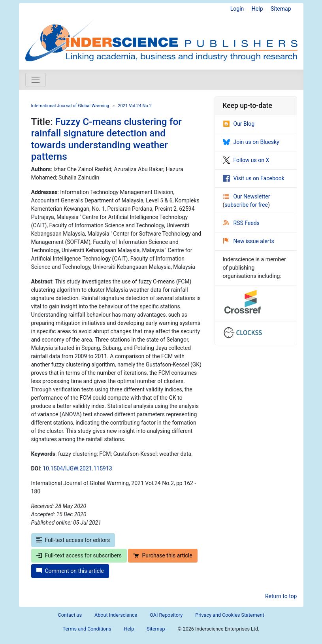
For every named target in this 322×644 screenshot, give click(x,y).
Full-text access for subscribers (79, 555)
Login (237, 9)
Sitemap (281, 9)
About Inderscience (116, 615)
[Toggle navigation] (36, 80)
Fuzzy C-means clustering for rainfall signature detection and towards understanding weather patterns (106, 139)
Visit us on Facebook (254, 178)
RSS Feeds (241, 223)
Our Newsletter (247, 196)
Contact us (70, 615)
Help (257, 9)
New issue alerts (249, 241)
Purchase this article (163, 555)
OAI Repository (166, 615)
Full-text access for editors (73, 540)
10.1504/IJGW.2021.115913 (77, 468)
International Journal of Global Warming (70, 106)
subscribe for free (246, 205)
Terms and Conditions (87, 629)
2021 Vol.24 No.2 (135, 106)
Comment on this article (70, 571)
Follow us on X (246, 160)
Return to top (281, 596)
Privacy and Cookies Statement (230, 615)
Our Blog (239, 124)
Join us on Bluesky (251, 142)
